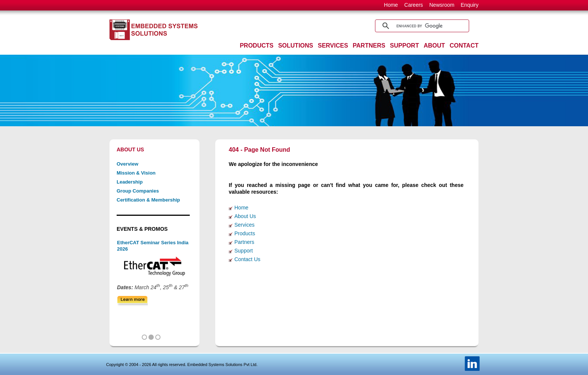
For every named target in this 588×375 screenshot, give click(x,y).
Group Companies (138, 191)
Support (244, 251)
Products (245, 233)
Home (391, 5)
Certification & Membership (148, 200)
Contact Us (247, 259)
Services (244, 225)
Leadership (130, 182)
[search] (421, 26)
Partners (244, 242)
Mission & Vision (136, 173)
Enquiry (470, 5)
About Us (245, 216)
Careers (414, 5)
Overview (127, 164)
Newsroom (442, 5)
